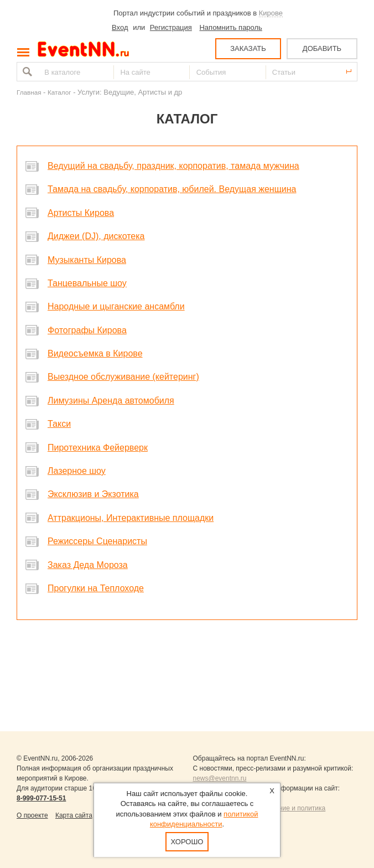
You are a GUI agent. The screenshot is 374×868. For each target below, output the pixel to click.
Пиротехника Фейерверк (98, 448)
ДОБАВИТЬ (322, 48)
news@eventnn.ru (220, 778)
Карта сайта (74, 815)
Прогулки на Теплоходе (96, 588)
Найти (26, 72)
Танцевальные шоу (87, 283)
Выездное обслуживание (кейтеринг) (123, 377)
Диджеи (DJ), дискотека (96, 236)
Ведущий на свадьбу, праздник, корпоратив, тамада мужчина (173, 166)
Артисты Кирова (81, 213)
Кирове (271, 13)
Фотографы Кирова (87, 330)
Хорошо (187, 842)
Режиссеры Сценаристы (97, 541)
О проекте (32, 815)
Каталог (59, 92)
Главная (29, 92)
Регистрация (171, 27)
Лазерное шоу (77, 471)
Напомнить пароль (230, 27)
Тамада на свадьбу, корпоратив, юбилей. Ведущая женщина (172, 189)
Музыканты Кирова (87, 260)
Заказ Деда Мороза (88, 565)
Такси (59, 424)
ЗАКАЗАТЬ (248, 48)
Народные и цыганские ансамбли (116, 306)
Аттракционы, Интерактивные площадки (131, 518)
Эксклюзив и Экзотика (93, 494)
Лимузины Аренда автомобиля (111, 401)
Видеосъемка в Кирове (95, 353)
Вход (120, 27)
